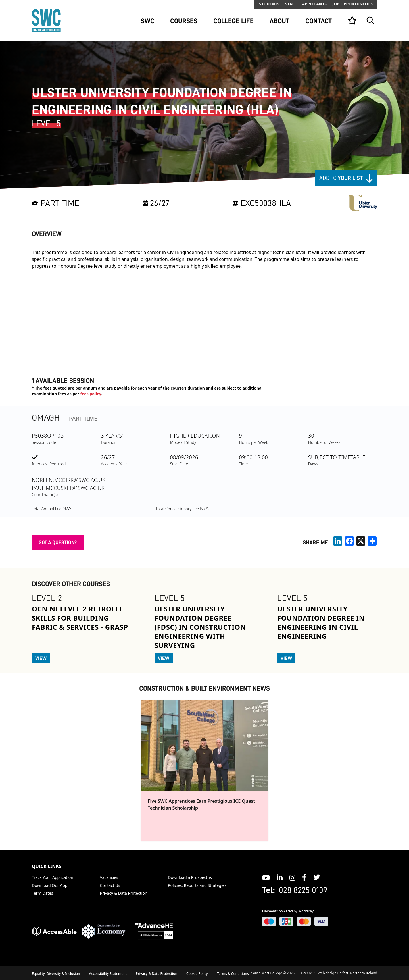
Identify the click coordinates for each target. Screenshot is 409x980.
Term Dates (42, 893)
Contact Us (110, 885)
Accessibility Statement (108, 974)
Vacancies (109, 877)
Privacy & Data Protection (124, 893)
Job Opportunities (352, 4)
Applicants (314, 4)
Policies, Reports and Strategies (197, 885)
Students (269, 4)
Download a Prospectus (190, 877)
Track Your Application (53, 877)
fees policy (91, 394)
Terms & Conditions (233, 974)
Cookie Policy (197, 974)
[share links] (372, 541)
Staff (291, 4)
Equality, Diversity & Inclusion (56, 974)
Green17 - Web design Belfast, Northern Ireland (339, 973)
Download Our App (50, 885)
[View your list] (352, 20)
